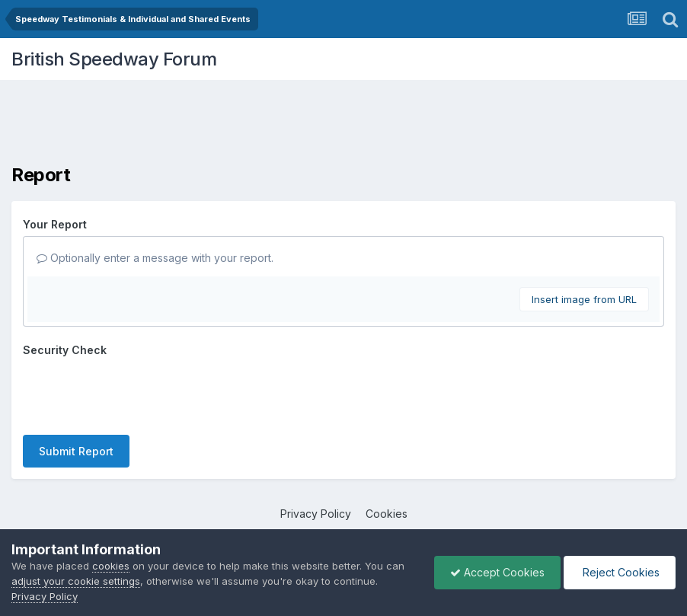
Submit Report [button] (76, 451)
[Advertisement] (343, 126)
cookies (111, 566)
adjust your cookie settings (76, 581)
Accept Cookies (497, 572)
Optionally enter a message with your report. (155, 258)
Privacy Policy (316, 514)
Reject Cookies (620, 572)
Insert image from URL (584, 299)
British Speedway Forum (114, 59)
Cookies (387, 514)
